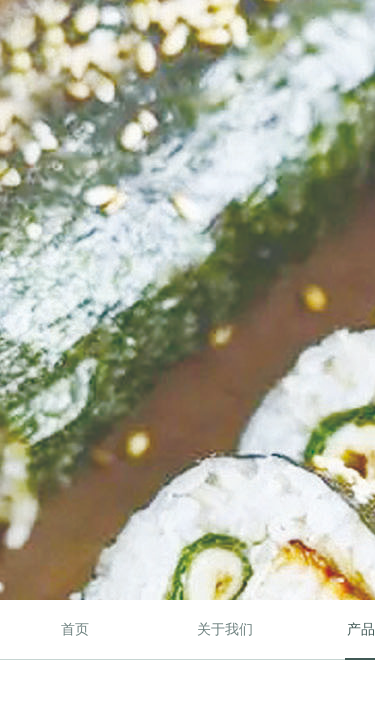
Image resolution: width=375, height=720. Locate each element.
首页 (75, 629)
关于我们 (225, 629)
